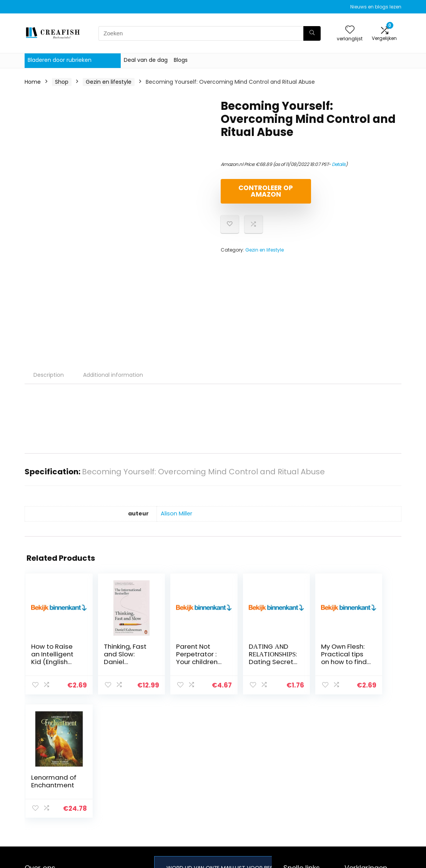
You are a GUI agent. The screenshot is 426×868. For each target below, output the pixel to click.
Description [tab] (49, 375)
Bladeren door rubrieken (60, 60)
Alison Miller (176, 514)
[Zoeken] (312, 33)
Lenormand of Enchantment (368, 658)
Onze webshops (305, 794)
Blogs (181, 60)
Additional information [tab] (113, 375)
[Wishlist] (350, 30)
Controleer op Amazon (265, 191)
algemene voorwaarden (362, 776)
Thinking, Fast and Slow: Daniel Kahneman (114, 658)
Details (339, 164)
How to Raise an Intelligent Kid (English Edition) (49, 662)
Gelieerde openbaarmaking (368, 794)
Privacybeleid (362, 762)
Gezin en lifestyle (109, 82)
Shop (62, 82)
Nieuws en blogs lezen (376, 7)
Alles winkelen (302, 773)
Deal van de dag (146, 60)
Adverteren (298, 805)
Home (33, 82)
